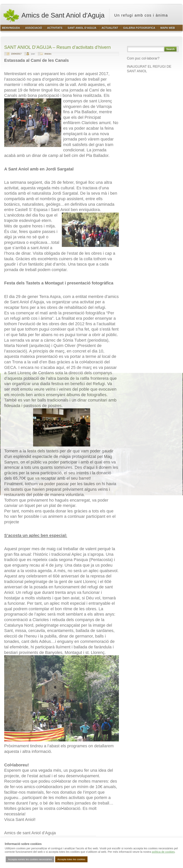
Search (170, 49)
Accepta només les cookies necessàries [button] (30, 859)
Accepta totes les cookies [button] (71, 859)
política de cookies (163, 852)
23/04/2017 (16, 54)
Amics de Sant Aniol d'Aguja (54, 15)
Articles (48, 54)
